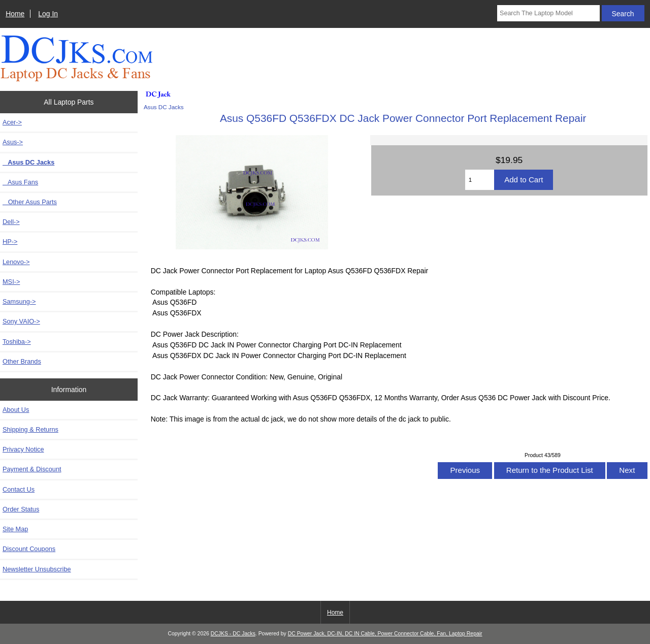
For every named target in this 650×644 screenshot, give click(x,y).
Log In (48, 14)
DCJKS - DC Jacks (233, 634)
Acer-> (12, 122)
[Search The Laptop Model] (548, 13)
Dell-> (11, 222)
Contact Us (19, 489)
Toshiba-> (17, 342)
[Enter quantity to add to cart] (480, 180)
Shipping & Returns (30, 429)
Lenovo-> (16, 262)
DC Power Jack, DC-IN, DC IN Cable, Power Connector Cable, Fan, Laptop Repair (385, 634)
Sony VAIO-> (21, 321)
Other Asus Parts (30, 202)
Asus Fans (20, 182)
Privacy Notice (23, 449)
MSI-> (11, 282)
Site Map (15, 529)
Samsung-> (19, 301)
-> (13, 142)
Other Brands (22, 361)
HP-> (10, 241)
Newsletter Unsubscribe (37, 569)
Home (15, 14)
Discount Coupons (29, 549)
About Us (16, 410)
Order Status (21, 509)
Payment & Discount (32, 469)
